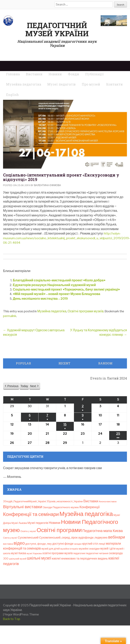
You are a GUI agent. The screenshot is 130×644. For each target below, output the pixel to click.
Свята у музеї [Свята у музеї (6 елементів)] (10, 538)
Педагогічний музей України (57, 29)
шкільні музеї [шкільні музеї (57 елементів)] (39, 558)
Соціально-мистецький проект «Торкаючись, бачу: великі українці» (66, 289)
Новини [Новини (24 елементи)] (55, 523)
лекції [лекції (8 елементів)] (102, 544)
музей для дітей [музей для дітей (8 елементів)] (51, 549)
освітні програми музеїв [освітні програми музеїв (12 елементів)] (58, 553)
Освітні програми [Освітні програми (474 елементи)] (59, 530)
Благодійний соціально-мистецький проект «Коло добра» (59, 280)
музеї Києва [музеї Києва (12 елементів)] (19, 553)
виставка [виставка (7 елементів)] (8, 544)
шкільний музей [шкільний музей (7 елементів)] (18, 559)
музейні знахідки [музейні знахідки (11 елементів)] (89, 549)
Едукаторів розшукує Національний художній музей (54, 285)
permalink (10, 316)
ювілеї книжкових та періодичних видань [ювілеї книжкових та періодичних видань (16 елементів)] (80, 558)
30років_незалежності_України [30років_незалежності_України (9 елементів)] (65, 501)
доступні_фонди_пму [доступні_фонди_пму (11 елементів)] (38, 544)
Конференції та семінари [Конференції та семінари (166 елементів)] (31, 514)
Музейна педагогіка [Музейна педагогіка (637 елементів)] (86, 514)
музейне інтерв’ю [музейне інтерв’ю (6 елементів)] (69, 549)
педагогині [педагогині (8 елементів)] (79, 553)
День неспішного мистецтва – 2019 (40, 299)
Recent (64, 363)
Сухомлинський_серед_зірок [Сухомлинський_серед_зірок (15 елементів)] (58, 538)
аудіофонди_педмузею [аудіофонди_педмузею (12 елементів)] (93, 538)
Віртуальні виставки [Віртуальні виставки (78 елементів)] (23, 507)
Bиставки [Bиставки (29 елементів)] (91, 501)
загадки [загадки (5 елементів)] (78, 544)
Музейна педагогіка (52, 311)
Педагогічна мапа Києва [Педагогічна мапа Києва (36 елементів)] (102, 531)
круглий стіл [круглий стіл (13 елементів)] (90, 544)
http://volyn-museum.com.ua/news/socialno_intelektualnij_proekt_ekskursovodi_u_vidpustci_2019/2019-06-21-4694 (67, 238)
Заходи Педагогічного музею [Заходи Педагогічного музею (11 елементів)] (61, 507)
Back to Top (12, 619)
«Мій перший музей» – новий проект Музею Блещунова (57, 294)
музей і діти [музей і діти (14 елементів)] (108, 549)
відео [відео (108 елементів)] (19, 543)
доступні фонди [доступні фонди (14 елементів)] (63, 544)
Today (24, 386)
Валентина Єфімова (47, 185)
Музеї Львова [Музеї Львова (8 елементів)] (19, 523)
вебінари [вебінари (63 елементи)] (117, 537)
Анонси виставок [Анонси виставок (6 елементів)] (108, 501)
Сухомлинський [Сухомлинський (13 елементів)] (28, 538)
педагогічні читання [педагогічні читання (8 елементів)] (97, 553)
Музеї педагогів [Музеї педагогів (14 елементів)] (38, 523)
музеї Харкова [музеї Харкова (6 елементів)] (34, 553)
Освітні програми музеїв (86, 311)
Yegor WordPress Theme (22, 614)
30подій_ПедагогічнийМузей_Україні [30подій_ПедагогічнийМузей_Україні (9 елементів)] (24, 501)
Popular (23, 363)
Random (105, 363)
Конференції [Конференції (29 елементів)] (90, 507)
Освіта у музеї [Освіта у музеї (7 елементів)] (28, 531)
